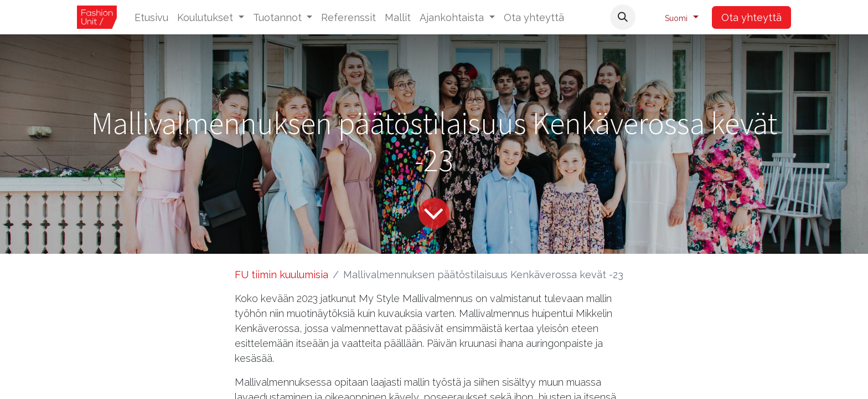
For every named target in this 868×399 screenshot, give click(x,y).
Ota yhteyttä (751, 17)
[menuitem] (151, 17)
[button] (623, 17)
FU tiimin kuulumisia (281, 275)
